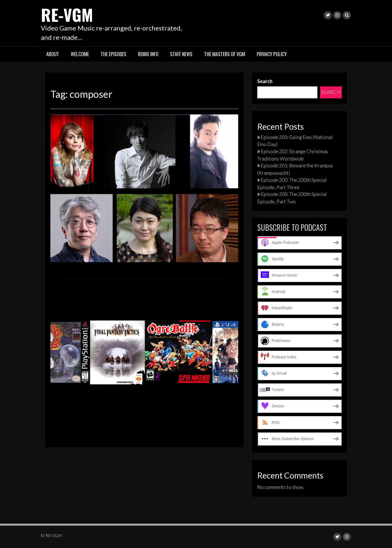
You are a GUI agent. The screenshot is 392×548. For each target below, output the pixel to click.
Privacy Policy (272, 54)
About (53, 54)
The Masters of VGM (225, 54)
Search (265, 81)
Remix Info (148, 54)
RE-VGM (67, 14)
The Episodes (114, 54)
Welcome (80, 54)
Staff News (181, 54)
